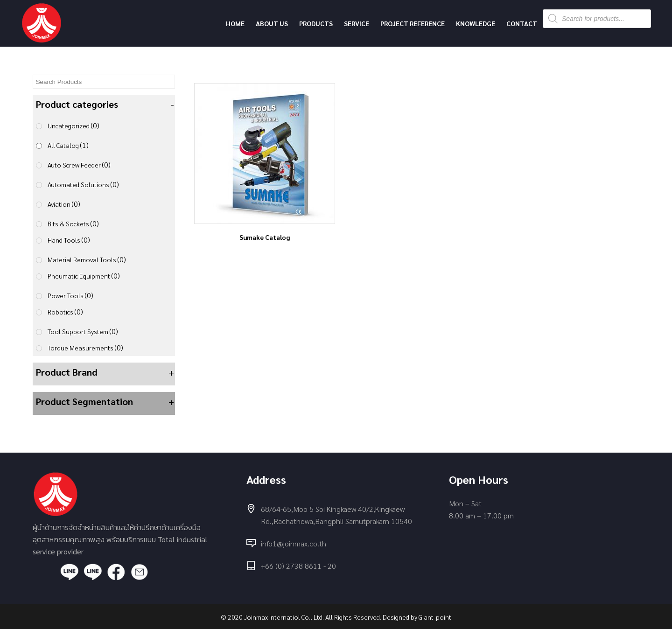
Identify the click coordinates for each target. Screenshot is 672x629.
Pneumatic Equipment (84, 276)
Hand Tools (69, 240)
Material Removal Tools (87, 259)
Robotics (65, 311)
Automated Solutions (83, 184)
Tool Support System (83, 331)
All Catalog (68, 145)
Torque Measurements (85, 347)
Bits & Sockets (73, 223)
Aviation (64, 204)
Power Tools (70, 295)
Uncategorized (73, 125)
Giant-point (435, 617)
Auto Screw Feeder (79, 164)
